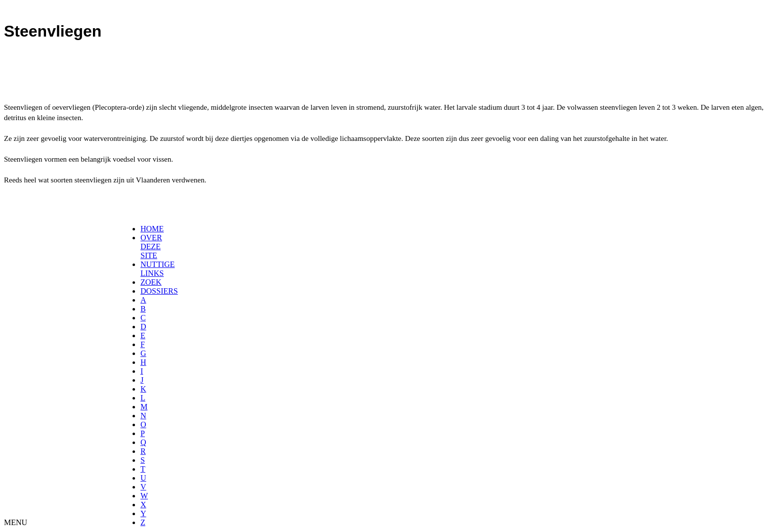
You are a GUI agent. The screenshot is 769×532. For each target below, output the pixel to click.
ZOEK (151, 282)
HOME (152, 229)
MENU (16, 522)
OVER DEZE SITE (151, 246)
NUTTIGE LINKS (158, 269)
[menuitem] (144, 229)
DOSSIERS (159, 291)
